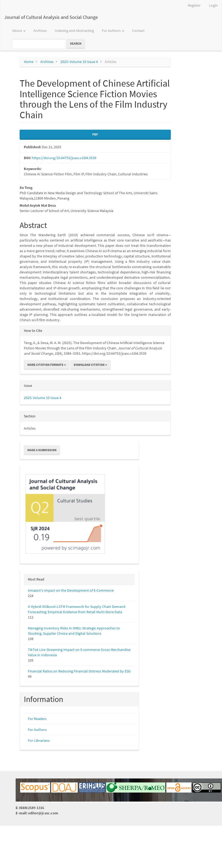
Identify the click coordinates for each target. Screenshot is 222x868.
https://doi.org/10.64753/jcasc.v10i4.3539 (64, 158)
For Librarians (39, 740)
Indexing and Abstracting (74, 31)
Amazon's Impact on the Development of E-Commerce (71, 590)
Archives (40, 31)
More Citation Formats (47, 365)
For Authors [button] (113, 31)
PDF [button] (95, 134)
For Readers (37, 719)
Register (194, 5)
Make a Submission (42, 450)
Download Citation (90, 365)
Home (29, 62)
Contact (138, 31)
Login (213, 5)
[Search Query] (39, 44)
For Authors (37, 730)
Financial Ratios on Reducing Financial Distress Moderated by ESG (79, 671)
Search (76, 43)
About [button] (19, 31)
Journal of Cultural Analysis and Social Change (51, 17)
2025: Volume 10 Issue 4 (79, 62)
